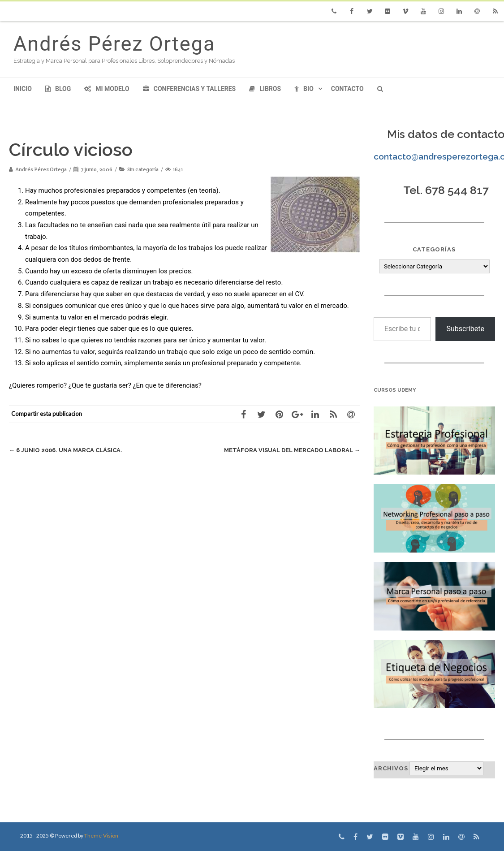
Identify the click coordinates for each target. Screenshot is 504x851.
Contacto (347, 89)
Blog (58, 89)
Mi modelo (107, 89)
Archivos (391, 768)
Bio (304, 89)
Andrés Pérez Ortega (114, 44)
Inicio (23, 89)
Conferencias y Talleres (189, 89)
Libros (265, 89)
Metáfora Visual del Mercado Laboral (292, 450)
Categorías (434, 249)
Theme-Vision (101, 836)
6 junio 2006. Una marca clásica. (66, 450)
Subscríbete (465, 329)
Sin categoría (143, 169)
